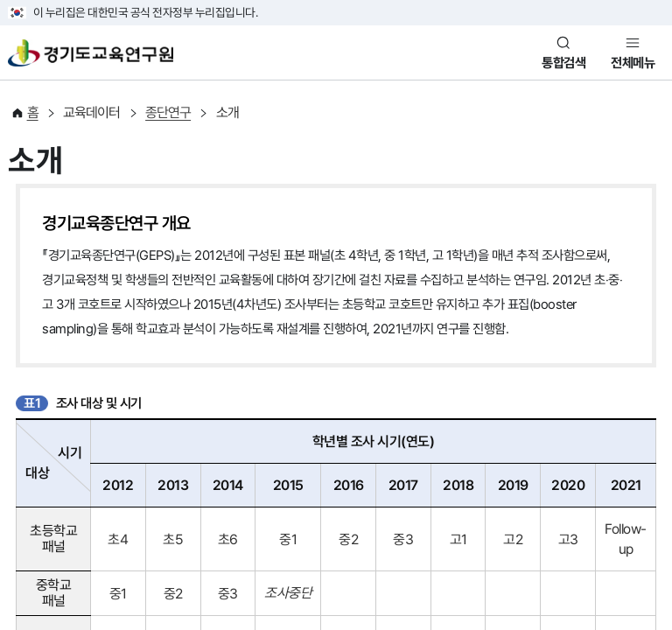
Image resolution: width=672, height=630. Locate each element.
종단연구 (168, 112)
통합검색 (563, 63)
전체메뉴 (633, 63)
